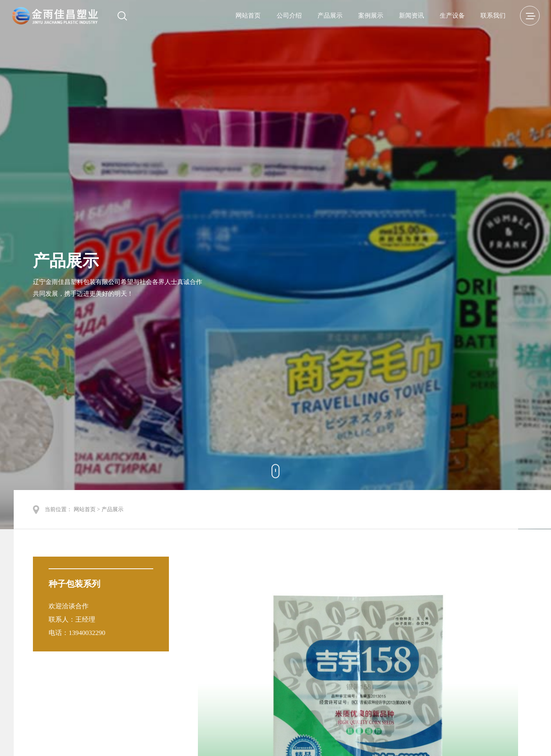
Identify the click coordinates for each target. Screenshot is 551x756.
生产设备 (452, 15)
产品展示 (330, 15)
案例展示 (371, 15)
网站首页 (248, 15)
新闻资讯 (411, 15)
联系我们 (493, 15)
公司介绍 (289, 15)
